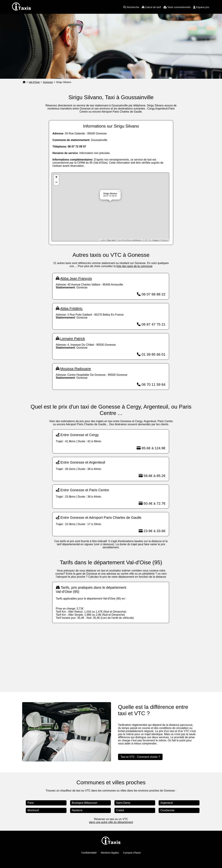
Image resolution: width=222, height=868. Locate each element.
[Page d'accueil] (24, 82)
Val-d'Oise (34, 82)
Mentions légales (110, 853)
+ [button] (56, 177)
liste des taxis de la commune (135, 266)
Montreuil (33, 810)
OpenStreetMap (124, 240)
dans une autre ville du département (111, 822)
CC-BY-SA (147, 240)
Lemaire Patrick (73, 339)
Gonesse (48, 82)
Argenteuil (166, 803)
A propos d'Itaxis (132, 853)
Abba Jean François (76, 278)
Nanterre (77, 810)
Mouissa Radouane (76, 369)
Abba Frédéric (71, 308)
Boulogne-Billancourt (85, 803)
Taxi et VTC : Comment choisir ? (140, 757)
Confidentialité (89, 853)
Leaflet (103, 240)
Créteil (120, 810)
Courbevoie (167, 810)
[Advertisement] (111, 654)
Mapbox (165, 240)
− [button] (56, 183)
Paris (31, 803)
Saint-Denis (123, 803)
